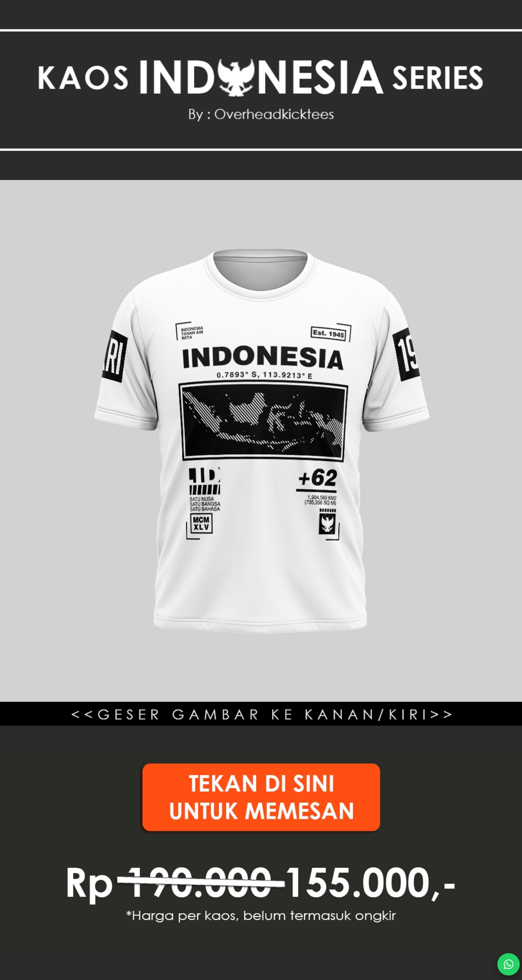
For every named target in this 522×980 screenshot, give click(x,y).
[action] (509, 964)
